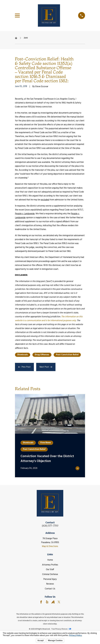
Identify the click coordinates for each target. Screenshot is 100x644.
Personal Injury (50, 579)
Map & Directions (50, 546)
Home (50, 560)
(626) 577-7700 (50, 526)
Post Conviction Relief (67, 355)
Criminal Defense (50, 574)
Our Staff (50, 570)
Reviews (50, 584)
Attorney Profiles (50, 565)
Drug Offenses (42, 355)
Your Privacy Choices (61, 629)
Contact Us (50, 589)
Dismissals (23, 355)
